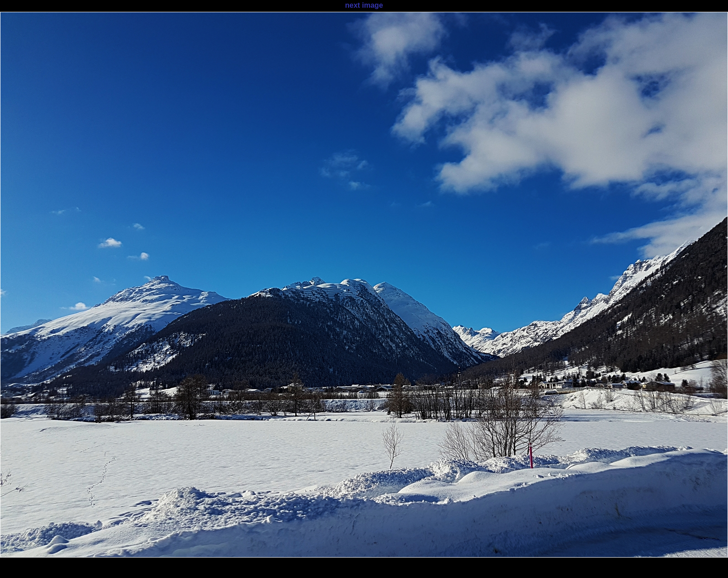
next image (364, 5)
